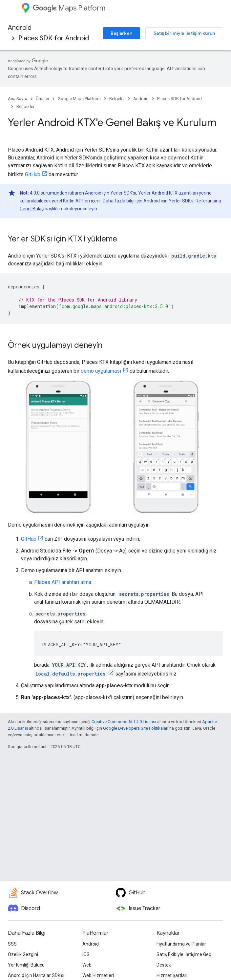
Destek (164, 965)
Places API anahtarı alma (63, 582)
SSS (12, 944)
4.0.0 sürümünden (49, 193)
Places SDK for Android (54, 38)
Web (87, 965)
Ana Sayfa (18, 99)
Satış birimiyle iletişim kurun (184, 33)
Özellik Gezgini (23, 954)
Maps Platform (69, 8)
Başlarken (121, 33)
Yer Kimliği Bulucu (26, 965)
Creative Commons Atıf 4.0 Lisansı (124, 722)
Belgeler (117, 99)
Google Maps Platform (79, 99)
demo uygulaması (101, 371)
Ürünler (42, 99)
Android (20, 28)
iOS (86, 954)
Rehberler (25, 106)
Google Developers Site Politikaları (136, 728)
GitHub (33, 174)
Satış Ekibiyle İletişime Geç (184, 954)
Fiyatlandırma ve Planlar (181, 944)
